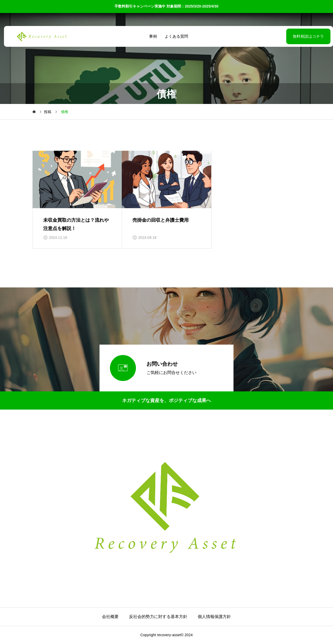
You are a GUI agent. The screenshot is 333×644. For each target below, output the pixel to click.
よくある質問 (174, 36)
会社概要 (110, 617)
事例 (151, 36)
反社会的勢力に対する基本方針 (158, 617)
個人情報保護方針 (214, 617)
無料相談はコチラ (295, 36)
